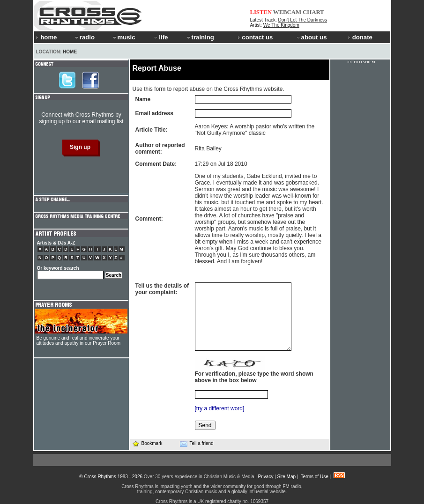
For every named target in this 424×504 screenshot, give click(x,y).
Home (70, 52)
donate (360, 37)
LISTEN (261, 12)
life (160, 37)
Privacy (266, 477)
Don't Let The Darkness (303, 20)
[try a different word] (220, 408)
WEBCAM (287, 12)
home (46, 37)
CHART (313, 12)
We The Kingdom (281, 25)
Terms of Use (315, 477)
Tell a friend (197, 444)
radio (84, 37)
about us (311, 37)
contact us (255, 37)
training (200, 37)
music (124, 37)
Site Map (286, 477)
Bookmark (147, 443)
